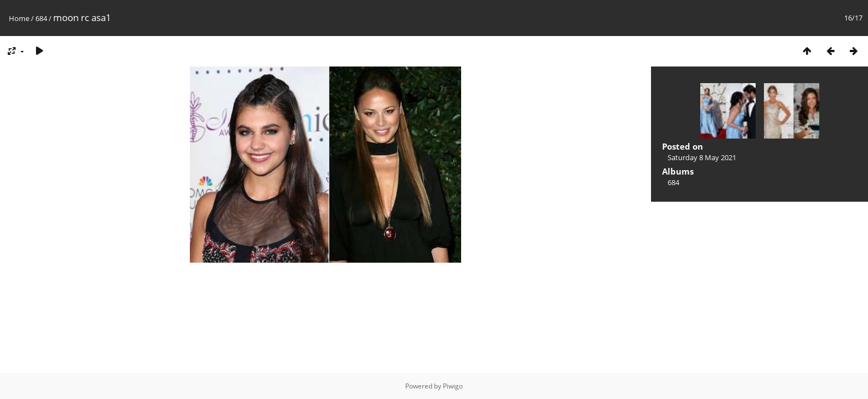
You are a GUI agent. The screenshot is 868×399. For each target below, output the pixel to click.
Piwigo (453, 386)
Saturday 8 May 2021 (702, 157)
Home (19, 18)
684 (41, 18)
